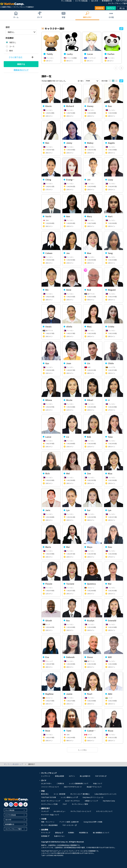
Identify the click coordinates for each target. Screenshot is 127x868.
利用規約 (71, 833)
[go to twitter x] (6, 804)
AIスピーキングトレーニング (51, 801)
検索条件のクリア (21, 70)
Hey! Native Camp (109, 801)
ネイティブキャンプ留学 (118, 3)
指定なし (11, 32)
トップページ (46, 776)
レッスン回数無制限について (79, 783)
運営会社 (59, 833)
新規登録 (100, 8)
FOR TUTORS (101, 776)
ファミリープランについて (50, 787)
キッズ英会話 (10, 810)
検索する (21, 64)
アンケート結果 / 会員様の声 (69, 822)
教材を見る (45, 794)
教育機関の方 (10, 824)
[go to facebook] (11, 804)
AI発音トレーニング (91, 801)
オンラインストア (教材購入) (80, 794)
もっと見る (82, 750)
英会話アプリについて (94, 787)
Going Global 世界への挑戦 (93, 822)
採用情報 (45, 836)
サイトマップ (46, 833)
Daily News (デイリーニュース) (93, 797)
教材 (11, 51)
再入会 (122, 8)
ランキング (45, 811)
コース (12, 46)
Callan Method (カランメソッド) (105, 794)
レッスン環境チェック (69, 797)
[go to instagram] (21, 804)
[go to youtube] (16, 804)
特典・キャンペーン (48, 822)
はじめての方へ (46, 783)
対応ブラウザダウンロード (73, 787)
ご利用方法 (60, 783)
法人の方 (8, 820)
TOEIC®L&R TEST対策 (48, 797)
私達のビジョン (59, 836)
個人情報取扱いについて (101, 833)
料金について (98, 783)
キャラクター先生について (50, 815)
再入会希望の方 (85, 776)
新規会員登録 (60, 776)
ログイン (111, 8)
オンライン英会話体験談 (49, 825)
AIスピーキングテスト (73, 801)
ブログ (65, 804)
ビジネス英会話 (11, 815)
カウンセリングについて (104, 811)
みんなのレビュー (60, 811)
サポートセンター (70, 825)
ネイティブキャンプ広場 (49, 804)
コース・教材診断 (59, 794)
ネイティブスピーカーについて (81, 811)
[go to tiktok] (25, 804)
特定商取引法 (83, 833)
